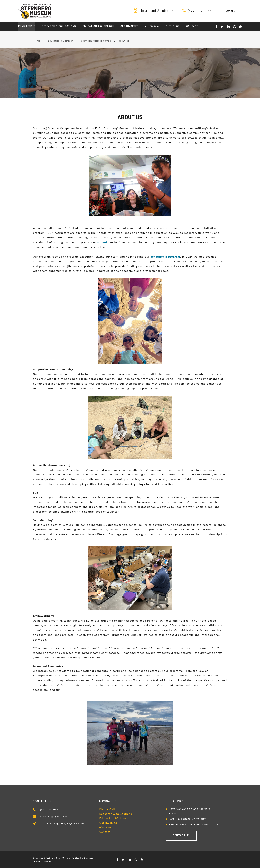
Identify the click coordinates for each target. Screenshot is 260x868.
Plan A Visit (107, 809)
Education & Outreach (98, 26)
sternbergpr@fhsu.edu (54, 816)
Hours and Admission (157, 11)
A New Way (152, 26)
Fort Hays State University (187, 819)
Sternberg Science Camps (96, 41)
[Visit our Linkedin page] (228, 27)
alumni (102, 242)
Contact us (181, 835)
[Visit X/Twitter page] (222, 27)
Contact (192, 26)
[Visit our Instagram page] (235, 27)
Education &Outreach (114, 818)
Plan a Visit (27, 26)
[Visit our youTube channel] (241, 27)
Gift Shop (173, 26)
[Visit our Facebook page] (216, 27)
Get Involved (130, 26)
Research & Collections (59, 26)
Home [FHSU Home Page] (37, 41)
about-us (124, 41)
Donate (230, 11)
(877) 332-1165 (200, 11)
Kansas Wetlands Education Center (194, 825)
